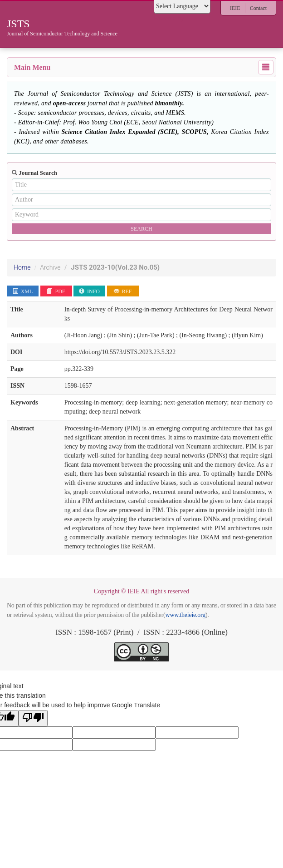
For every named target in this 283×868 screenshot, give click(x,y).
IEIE (235, 8)
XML (23, 291)
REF (123, 291)
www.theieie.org (185, 615)
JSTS (115, 267)
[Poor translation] (33, 718)
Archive (50, 267)
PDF (56, 291)
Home (22, 267)
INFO (89, 291)
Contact (258, 8)
